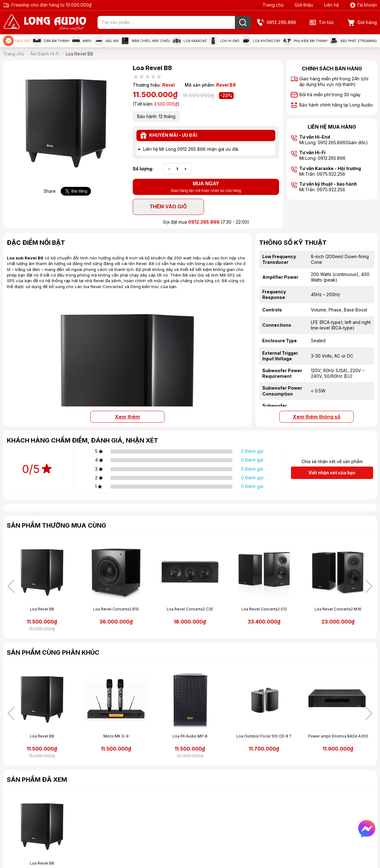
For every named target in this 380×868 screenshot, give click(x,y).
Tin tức (322, 22)
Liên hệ (332, 5)
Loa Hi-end (224, 41)
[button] (369, 586)
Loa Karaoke (189, 41)
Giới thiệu (304, 5)
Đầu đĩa (106, 41)
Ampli (81, 41)
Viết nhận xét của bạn (332, 473)
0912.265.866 (277, 23)
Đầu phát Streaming (353, 41)
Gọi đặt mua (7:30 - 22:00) (206, 222)
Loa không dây (261, 41)
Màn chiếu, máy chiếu (145, 41)
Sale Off (17, 41)
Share (50, 191)
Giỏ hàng (362, 23)
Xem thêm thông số (317, 417)
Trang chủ (273, 5)
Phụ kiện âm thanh (305, 41)
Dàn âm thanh (51, 41)
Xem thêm (127, 417)
